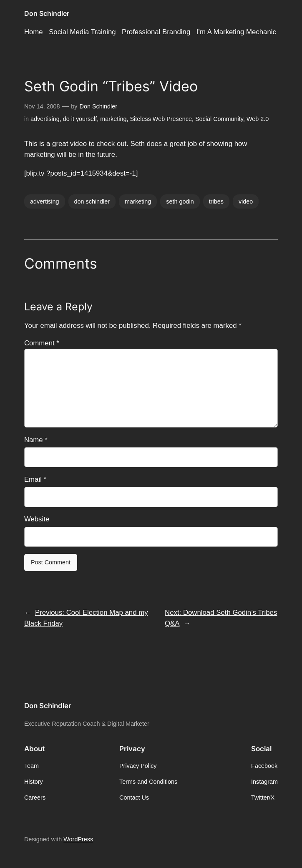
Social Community (219, 119)
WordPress (78, 839)
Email (35, 479)
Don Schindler (47, 13)
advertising (45, 119)
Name (36, 440)
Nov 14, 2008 (42, 106)
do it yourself (80, 119)
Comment (42, 343)
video (246, 201)
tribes (216, 201)
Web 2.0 (258, 119)
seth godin (180, 201)
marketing (113, 119)
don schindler (92, 201)
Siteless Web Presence (161, 119)
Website (37, 519)
